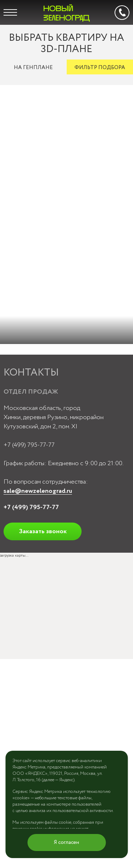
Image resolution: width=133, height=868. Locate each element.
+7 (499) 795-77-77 (29, 445)
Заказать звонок (43, 531)
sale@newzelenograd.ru (38, 491)
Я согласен (66, 842)
